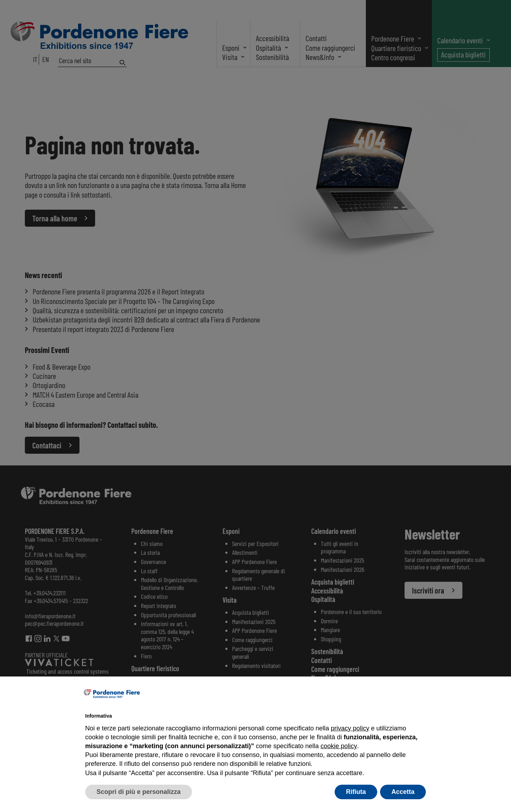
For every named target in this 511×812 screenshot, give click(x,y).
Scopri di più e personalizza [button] (139, 792)
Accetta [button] (403, 792)
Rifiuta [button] (356, 792)
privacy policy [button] (350, 728)
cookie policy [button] (339, 746)
